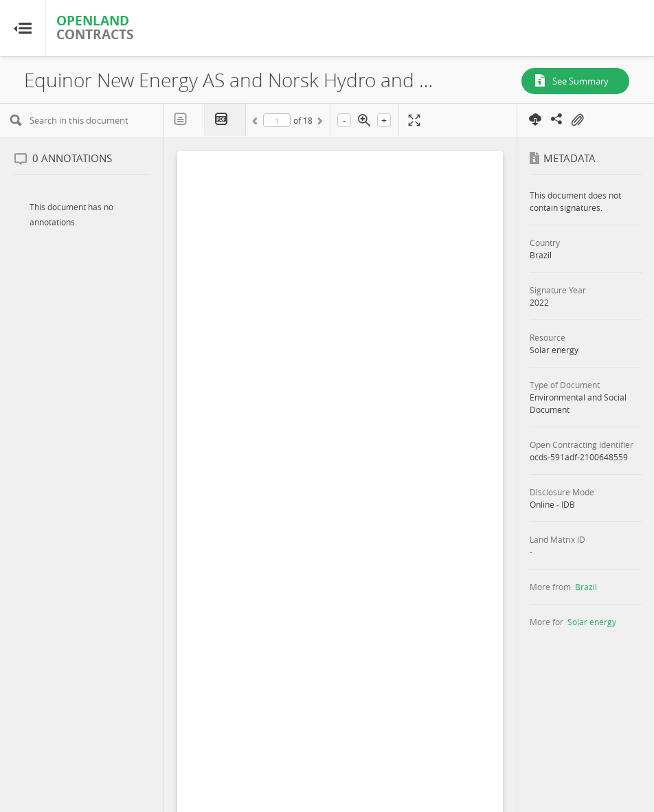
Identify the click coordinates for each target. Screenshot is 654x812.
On (577, 120)
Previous (257, 123)
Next (319, 123)
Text (184, 120)
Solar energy (592, 622)
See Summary (580, 81)
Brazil (586, 587)
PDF (225, 120)
